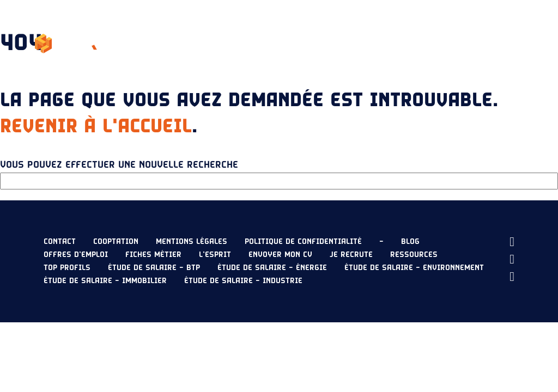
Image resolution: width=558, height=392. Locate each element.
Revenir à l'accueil (96, 126)
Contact (60, 242)
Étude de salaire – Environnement (414, 268)
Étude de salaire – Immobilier (105, 281)
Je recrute (502, 30)
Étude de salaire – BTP (154, 268)
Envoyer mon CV (478, 57)
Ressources (435, 30)
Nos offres (286, 30)
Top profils (67, 268)
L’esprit (234, 30)
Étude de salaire (356, 30)
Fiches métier (153, 255)
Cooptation (116, 242)
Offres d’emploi (76, 255)
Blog (410, 242)
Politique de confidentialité (303, 242)
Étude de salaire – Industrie (243, 281)
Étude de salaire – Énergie (272, 268)
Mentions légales (192, 242)
